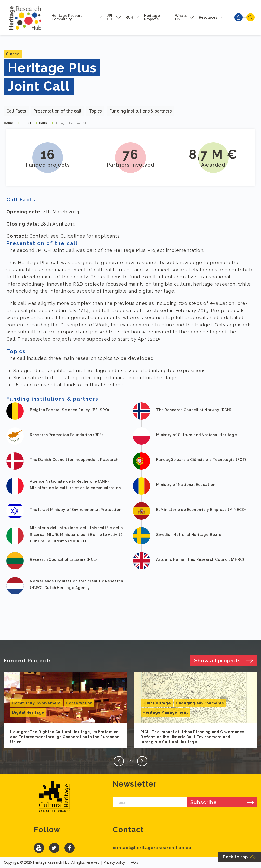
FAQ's (133, 862)
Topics (95, 111)
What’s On (181, 17)
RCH (129, 17)
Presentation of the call (57, 111)
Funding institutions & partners (140, 111)
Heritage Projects (152, 17)
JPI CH (110, 17)
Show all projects (224, 661)
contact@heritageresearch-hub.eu (152, 848)
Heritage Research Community (68, 17)
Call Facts (16, 111)
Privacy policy (114, 862)
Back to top (239, 857)
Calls (43, 123)
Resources (208, 17)
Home (9, 123)
